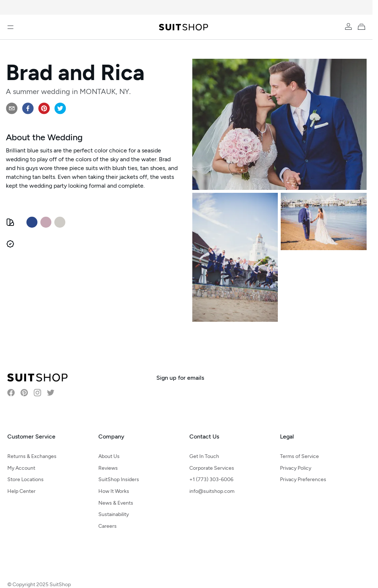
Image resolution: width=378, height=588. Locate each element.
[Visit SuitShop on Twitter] (51, 393)
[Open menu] (10, 27)
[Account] (348, 26)
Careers (108, 526)
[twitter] (60, 108)
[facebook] (28, 108)
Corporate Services (212, 468)
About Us (109, 456)
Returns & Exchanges (32, 456)
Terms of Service (299, 456)
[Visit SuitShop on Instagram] (37, 393)
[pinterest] (44, 108)
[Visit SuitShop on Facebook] (11, 393)
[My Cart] (363, 26)
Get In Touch (204, 456)
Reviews (108, 468)
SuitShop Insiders (119, 479)
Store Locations (26, 479)
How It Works (114, 491)
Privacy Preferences (303, 479)
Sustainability (114, 514)
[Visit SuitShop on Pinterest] (24, 393)
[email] (12, 108)
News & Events (116, 503)
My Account (21, 468)
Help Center (21, 491)
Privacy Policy (296, 468)
